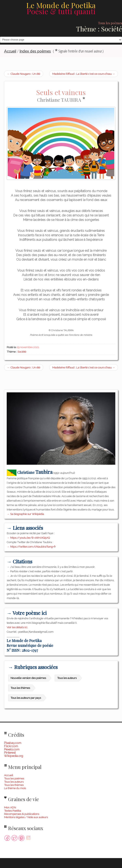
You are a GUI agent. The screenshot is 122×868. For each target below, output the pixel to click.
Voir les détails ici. (17, 627)
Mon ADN (10, 807)
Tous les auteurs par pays (26, 698)
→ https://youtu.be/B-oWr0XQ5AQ (28, 538)
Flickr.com (11, 746)
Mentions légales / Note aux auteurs (26, 817)
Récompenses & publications (22, 814)
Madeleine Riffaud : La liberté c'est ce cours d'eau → (84, 74)
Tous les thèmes (20, 688)
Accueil (9, 775)
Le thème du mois (15, 788)
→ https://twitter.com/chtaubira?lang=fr (31, 547)
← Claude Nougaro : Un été (24, 74)
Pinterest (10, 753)
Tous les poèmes (14, 778)
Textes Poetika (13, 811)
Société (22, 352)
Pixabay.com (13, 743)
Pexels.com (12, 749)
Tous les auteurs (67, 678)
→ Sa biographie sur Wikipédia (25, 514)
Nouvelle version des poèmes (28, 678)
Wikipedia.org (14, 756)
